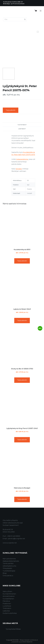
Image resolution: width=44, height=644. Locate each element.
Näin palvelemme (9, 559)
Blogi (5, 573)
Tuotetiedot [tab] (22, 125)
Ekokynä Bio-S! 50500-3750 (22, 369)
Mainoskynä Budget (22, 488)
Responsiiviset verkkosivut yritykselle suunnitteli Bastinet (25, 641)
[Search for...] (13, 19)
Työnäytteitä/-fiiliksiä (13, 629)
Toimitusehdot (8, 563)
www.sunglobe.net (10, 543)
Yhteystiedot (7, 568)
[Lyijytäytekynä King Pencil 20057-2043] (22, 406)
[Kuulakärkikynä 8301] (22, 227)
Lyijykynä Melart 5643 (22, 309)
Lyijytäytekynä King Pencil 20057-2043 (22, 428)
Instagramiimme (22, 159)
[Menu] (41, 11)
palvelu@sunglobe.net (16, 539)
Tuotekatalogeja (9, 571)
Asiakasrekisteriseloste (11, 561)
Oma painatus (8, 576)
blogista (19, 169)
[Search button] (25, 19)
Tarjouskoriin (11, 110)
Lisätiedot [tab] (22, 129)
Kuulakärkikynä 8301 (22, 250)
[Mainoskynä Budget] (22, 465)
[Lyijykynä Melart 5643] (22, 286)
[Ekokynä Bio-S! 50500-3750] (22, 346)
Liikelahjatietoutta (9, 566)
